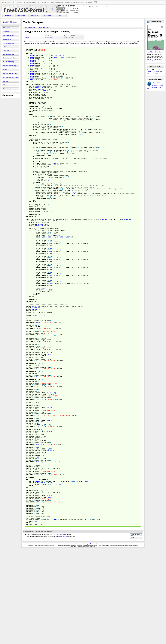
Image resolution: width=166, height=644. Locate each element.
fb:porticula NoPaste (10, 58)
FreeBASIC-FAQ (9, 62)
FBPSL (27, 37)
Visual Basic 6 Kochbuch (155, 52)
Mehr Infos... (156, 61)
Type (28, 55)
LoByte (59, 146)
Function (29, 92)
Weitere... (7, 50)
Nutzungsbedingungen (83, 639)
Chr (57, 215)
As (29, 57)
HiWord (65, 148)
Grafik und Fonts (44, 27)
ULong (32, 57)
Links (5, 70)
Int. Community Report (11, 77)
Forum (5, 81)
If (30, 121)
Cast (54, 614)
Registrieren (13, 23)
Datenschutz (94, 639)
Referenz (34, 16)
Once (35, 49)
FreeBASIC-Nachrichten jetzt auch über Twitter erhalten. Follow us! (155, 85)
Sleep (38, 337)
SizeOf (51, 202)
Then (60, 121)
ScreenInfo (34, 119)
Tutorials (8, 16)
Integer (38, 94)
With (31, 128)
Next (35, 178)
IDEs (6, 47)
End (27, 88)
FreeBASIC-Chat (152, 72)
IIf (45, 175)
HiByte (83, 146)
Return (35, 123)
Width (68, 219)
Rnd (54, 568)
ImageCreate (45, 180)
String (33, 86)
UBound (59, 171)
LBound (42, 171)
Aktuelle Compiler (9, 43)
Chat (5, 85)
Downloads (21, 16)
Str (68, 283)
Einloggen (5, 23)
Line (38, 275)
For (34, 171)
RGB (52, 57)
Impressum (7, 89)
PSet (74, 225)
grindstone (50, 37)
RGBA (53, 146)
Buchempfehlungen (10, 73)
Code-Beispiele (8, 35)
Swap (28, 552)
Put (38, 225)
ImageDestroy (41, 229)
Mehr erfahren (88, 2)
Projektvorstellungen (10, 66)
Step (44, 566)
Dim (31, 94)
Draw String (41, 283)
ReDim (32, 113)
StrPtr (89, 134)
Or (62, 84)
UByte (66, 92)
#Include (29, 49)
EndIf (32, 125)
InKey (41, 338)
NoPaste (48, 16)
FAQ (61, 16)
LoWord (65, 146)
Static (32, 259)
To (57, 161)
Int (50, 568)
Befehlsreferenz (9, 54)
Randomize (30, 564)
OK (95, 2)
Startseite (6, 28)
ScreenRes (30, 369)
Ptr (70, 92)
